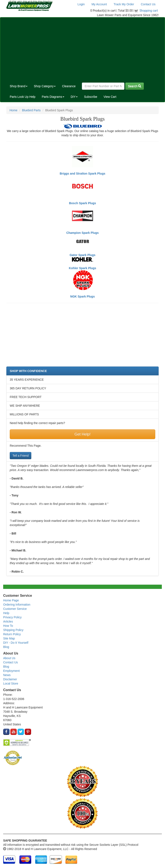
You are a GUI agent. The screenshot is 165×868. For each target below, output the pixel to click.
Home (13, 110)
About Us (9, 658)
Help (6, 613)
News (7, 675)
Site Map (9, 638)
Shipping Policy (13, 630)
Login (81, 4)
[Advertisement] (82, 49)
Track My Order (124, 4)
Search (135, 86)
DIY (74, 97)
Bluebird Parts (31, 110)
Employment (11, 671)
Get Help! (82, 434)
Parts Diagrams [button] (53, 97)
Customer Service (15, 609)
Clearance (69, 86)
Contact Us (148, 4)
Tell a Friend (21, 456)
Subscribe (91, 97)
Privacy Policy (12, 617)
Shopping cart (149, 11)
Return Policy (12, 634)
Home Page (11, 600)
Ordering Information (17, 605)
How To (8, 626)
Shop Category (45, 86)
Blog (6, 647)
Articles (8, 621)
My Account (99, 4)
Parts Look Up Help (23, 97)
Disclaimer (10, 679)
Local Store (11, 683)
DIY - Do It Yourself (16, 643)
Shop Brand (19, 86)
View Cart (110, 97)
